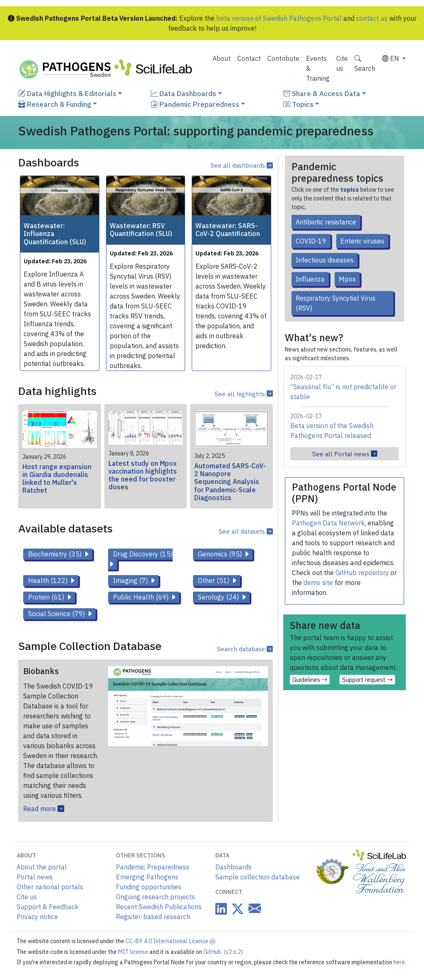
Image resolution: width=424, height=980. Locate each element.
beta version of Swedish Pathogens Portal (279, 18)
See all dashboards (242, 165)
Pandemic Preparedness (195, 104)
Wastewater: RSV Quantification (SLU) (141, 230)
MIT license (134, 952)
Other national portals (50, 887)
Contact (249, 58)
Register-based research (153, 917)
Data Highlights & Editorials (67, 93)
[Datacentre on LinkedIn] (221, 909)
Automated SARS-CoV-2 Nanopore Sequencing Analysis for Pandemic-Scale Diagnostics (230, 482)
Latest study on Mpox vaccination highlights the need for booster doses (143, 475)
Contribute (283, 58)
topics (350, 190)
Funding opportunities (149, 887)
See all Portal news (345, 454)
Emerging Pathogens (147, 877)
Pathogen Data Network (328, 523)
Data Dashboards (183, 93)
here (399, 962)
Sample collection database (258, 877)
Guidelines (310, 680)
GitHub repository (362, 573)
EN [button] (391, 58)
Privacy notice (37, 917)
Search (365, 63)
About (222, 58)
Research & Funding (55, 104)
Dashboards (234, 867)
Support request (367, 680)
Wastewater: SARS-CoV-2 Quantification (228, 230)
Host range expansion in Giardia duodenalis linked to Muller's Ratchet (57, 479)
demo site (318, 583)
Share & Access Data (322, 93)
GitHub (223, 952)
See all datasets (246, 531)
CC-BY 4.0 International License (170, 941)
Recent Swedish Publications (159, 907)
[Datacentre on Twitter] (236, 909)
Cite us (342, 63)
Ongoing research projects (155, 897)
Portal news (35, 877)
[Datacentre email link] (253, 908)
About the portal (42, 867)
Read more (44, 809)
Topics (298, 104)
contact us (372, 18)
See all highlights (244, 394)
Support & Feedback (48, 907)
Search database (245, 649)
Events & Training (318, 68)
